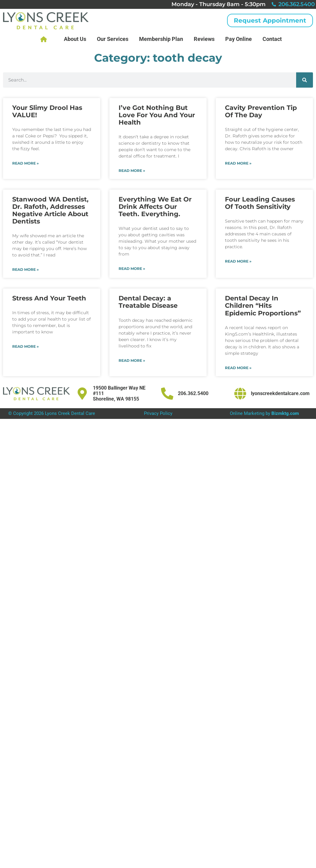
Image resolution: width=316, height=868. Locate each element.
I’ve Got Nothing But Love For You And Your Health (157, 115)
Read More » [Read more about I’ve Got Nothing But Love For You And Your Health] (132, 171)
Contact (272, 39)
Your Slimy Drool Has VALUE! (47, 111)
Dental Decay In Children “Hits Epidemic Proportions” (263, 305)
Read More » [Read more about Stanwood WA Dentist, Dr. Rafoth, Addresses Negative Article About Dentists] (26, 270)
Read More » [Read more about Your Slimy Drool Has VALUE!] (26, 163)
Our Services (113, 39)
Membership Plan (161, 39)
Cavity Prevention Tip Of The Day (261, 111)
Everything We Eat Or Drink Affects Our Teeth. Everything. (155, 207)
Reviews (204, 39)
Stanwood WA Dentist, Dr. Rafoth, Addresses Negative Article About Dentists (50, 210)
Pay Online (239, 39)
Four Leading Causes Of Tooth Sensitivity (260, 203)
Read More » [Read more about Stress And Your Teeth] (26, 347)
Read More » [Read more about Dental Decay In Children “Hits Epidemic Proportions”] (238, 368)
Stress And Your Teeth (49, 298)
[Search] (305, 80)
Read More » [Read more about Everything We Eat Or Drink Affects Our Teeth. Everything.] (132, 269)
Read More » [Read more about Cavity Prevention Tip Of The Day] (238, 163)
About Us (75, 39)
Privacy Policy (158, 413)
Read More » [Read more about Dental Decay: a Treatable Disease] (132, 361)
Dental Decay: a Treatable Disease (148, 302)
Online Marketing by (264, 413)
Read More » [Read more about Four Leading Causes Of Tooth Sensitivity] (238, 261)
